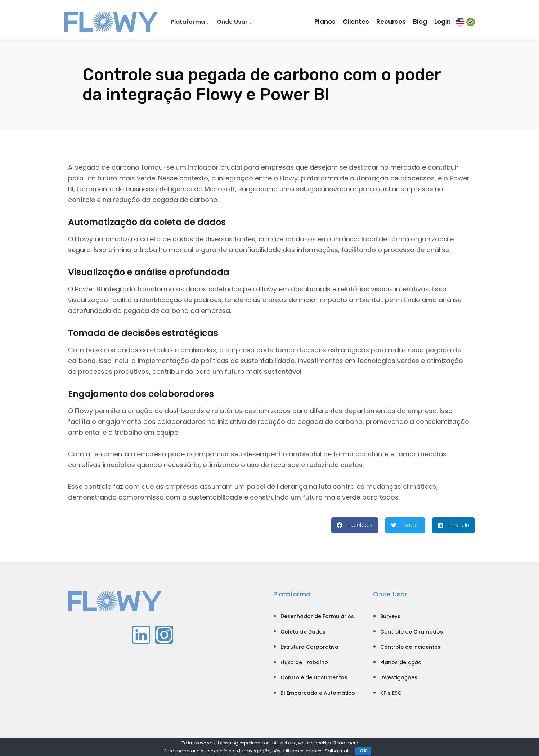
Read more (346, 743)
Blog (420, 22)
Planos (325, 22)
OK (363, 751)
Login (443, 22)
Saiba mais (338, 751)
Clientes (356, 22)
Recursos (391, 22)
